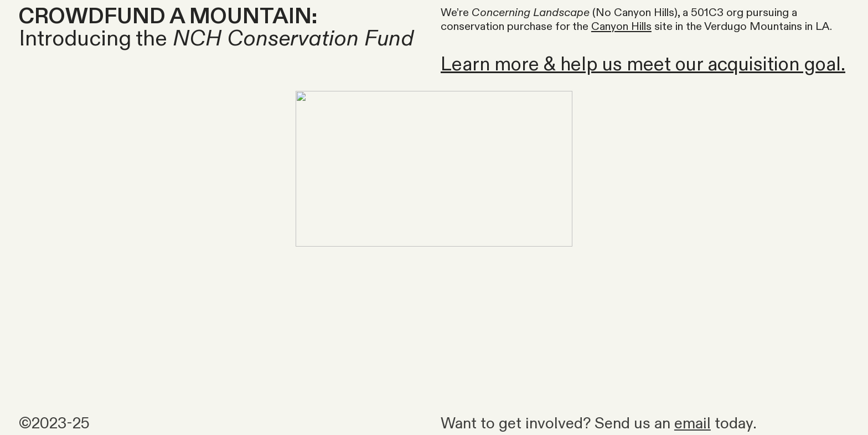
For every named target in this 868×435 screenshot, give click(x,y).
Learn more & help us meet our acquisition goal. (643, 65)
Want (459, 424)
